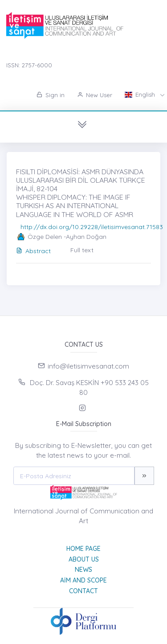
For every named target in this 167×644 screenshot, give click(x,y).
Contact (83, 591)
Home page (83, 549)
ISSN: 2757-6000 (29, 65)
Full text (82, 250)
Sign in (51, 95)
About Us (84, 559)
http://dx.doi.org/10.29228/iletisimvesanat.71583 (92, 227)
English (141, 94)
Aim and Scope (83, 580)
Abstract (33, 251)
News (83, 570)
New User (95, 95)
